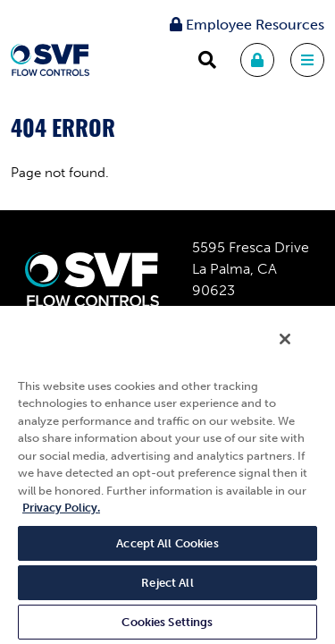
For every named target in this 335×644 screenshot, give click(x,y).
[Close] (297, 351)
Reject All (167, 583)
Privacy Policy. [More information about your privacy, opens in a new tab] (61, 508)
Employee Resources (247, 25)
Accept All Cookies (167, 543)
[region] (167, 480)
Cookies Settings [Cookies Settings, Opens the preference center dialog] (167, 622)
